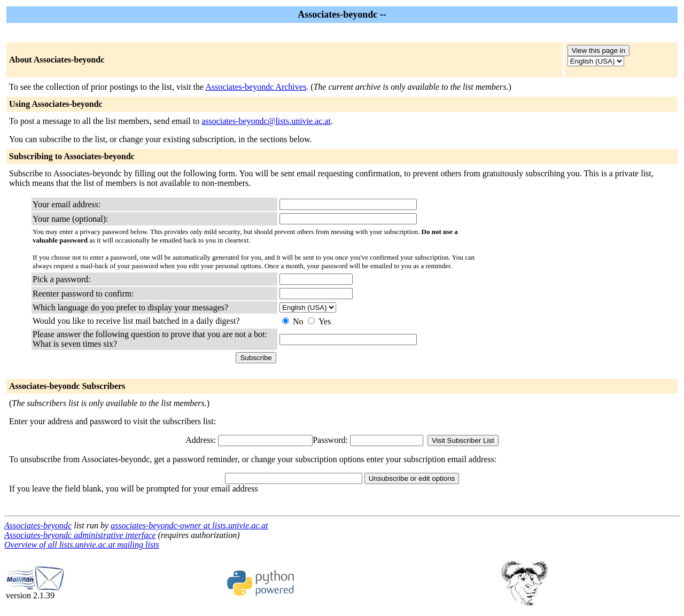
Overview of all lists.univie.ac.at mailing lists (82, 545)
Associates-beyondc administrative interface (80, 535)
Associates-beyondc (38, 525)
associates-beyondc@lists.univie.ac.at (266, 121)
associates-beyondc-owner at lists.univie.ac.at (189, 525)
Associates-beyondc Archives (256, 87)
